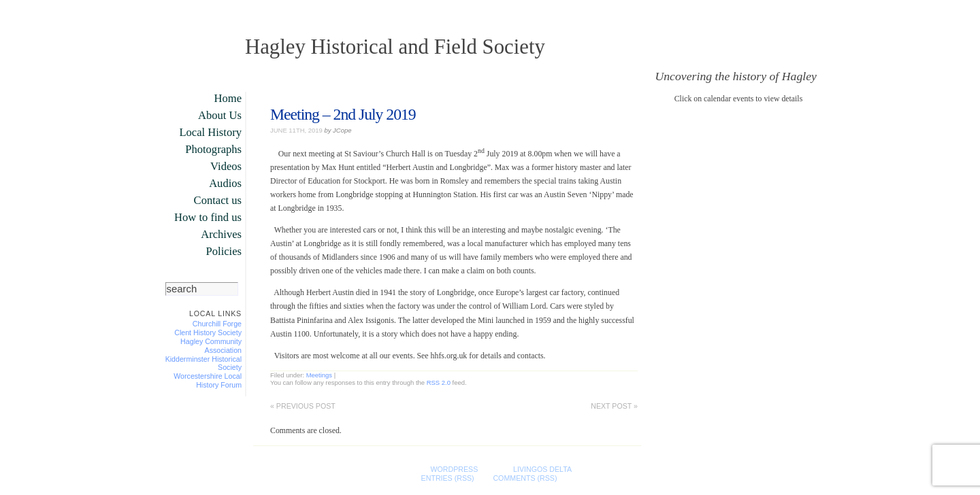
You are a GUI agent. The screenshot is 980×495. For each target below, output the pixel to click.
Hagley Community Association (211, 346)
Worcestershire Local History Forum (208, 380)
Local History (210, 132)
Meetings (319, 375)
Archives (221, 234)
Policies (224, 251)
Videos (226, 166)
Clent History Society (208, 332)
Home (228, 98)
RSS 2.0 (439, 382)
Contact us (218, 200)
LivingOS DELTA (542, 469)
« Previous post (303, 406)
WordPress (454, 469)
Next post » (614, 406)
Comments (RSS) (525, 478)
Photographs (213, 149)
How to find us (208, 217)
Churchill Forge (217, 324)
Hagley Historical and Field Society (395, 47)
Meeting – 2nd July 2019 (343, 114)
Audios (225, 183)
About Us (220, 115)
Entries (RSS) (448, 478)
